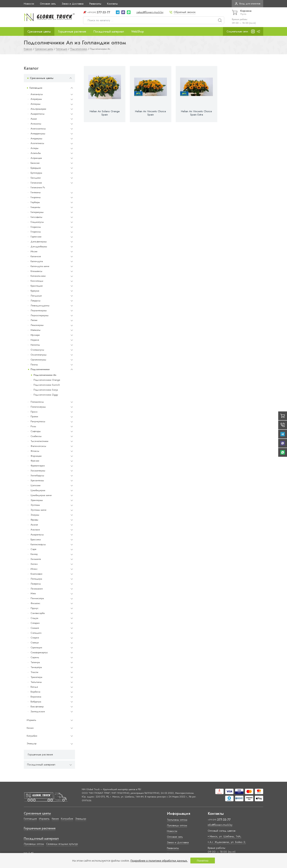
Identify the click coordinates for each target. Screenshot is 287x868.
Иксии (34, 251)
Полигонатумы (38, 407)
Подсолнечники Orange (47, 380)
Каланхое (36, 256)
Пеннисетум (37, 598)
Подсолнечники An (45, 375)
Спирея (35, 638)
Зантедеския (38, 711)
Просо (34, 412)
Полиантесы (37, 402)
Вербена (35, 692)
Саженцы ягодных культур (62, 844)
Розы (33, 426)
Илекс (34, 569)
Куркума (35, 291)
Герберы (35, 202)
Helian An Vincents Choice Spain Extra (196, 113)
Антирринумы (38, 134)
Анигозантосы (38, 129)
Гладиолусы (37, 222)
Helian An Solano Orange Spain (105, 113)
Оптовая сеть (48, 4)
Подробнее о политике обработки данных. (159, 861)
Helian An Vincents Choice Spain (151, 113)
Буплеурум (36, 173)
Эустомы (35, 505)
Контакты (112, 4)
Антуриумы (36, 138)
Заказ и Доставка (73, 4)
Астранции (36, 158)
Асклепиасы (37, 143)
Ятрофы (34, 520)
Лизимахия (37, 589)
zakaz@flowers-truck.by (150, 12)
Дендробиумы (39, 246)
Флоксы (35, 451)
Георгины (36, 197)
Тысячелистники (39, 441)
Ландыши (36, 296)
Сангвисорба (38, 613)
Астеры (35, 148)
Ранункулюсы (38, 421)
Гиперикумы (37, 212)
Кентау (34, 554)
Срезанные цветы (39, 31)
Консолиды (37, 281)
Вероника (36, 697)
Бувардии (36, 168)
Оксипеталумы (39, 355)
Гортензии (36, 237)
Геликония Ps (38, 187)
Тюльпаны (36, 682)
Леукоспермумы (40, 315)
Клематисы (36, 271)
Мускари (35, 335)
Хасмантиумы (38, 471)
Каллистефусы (38, 544)
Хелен (34, 564)
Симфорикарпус (39, 652)
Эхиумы (35, 515)
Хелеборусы (37, 475)
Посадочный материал (109, 31)
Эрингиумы (37, 500)
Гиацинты (35, 207)
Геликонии (36, 183)
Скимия (35, 628)
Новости (29, 4)
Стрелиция (36, 647)
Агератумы (36, 99)
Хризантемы (37, 480)
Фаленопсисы (38, 446)
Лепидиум (36, 579)
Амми (34, 119)
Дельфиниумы (39, 242)
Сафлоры (36, 431)
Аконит (34, 525)
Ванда (34, 687)
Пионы (34, 365)
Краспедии (37, 286)
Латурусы (36, 301)
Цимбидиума (38, 490)
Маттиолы (36, 330)
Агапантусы (37, 94)
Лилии (34, 320)
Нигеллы (35, 345)
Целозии (36, 485)
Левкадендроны (40, 306)
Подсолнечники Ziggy (46, 395)
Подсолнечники (40, 369)
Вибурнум (36, 702)
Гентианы (36, 192)
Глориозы (36, 227)
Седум (34, 618)
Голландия (36, 88)
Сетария (35, 623)
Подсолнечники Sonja (46, 390)
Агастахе (35, 530)
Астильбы (36, 153)
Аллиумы (36, 104)
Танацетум (36, 667)
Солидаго (36, 633)
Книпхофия (36, 574)
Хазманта (36, 559)
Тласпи (34, 672)
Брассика (36, 539)
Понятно (203, 861)
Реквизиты (95, 4)
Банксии (35, 163)
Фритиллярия (38, 466)
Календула (37, 261)
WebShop (138, 31)
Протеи (34, 416)
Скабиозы (36, 436)
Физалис (35, 603)
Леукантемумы (39, 310)
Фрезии (35, 461)
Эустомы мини (38, 510)
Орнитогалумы (38, 360)
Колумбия (32, 736)
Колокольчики (38, 276)
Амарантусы (37, 535)
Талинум (35, 662)
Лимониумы (37, 325)
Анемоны (36, 124)
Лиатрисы (36, 584)
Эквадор (32, 743)
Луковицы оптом (34, 844)
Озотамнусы (37, 350)
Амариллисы (38, 114)
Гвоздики (36, 178)
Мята (33, 593)
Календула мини (40, 266)
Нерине (35, 340)
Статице (35, 643)
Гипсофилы (36, 217)
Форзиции (36, 456)
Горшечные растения (72, 31)
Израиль (31, 720)
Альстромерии (38, 109)
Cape (33, 549)
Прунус (35, 608)
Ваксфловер (37, 707)
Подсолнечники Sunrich (47, 385)
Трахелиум (36, 677)
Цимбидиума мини (41, 495)
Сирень (35, 657)
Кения (30, 728)
